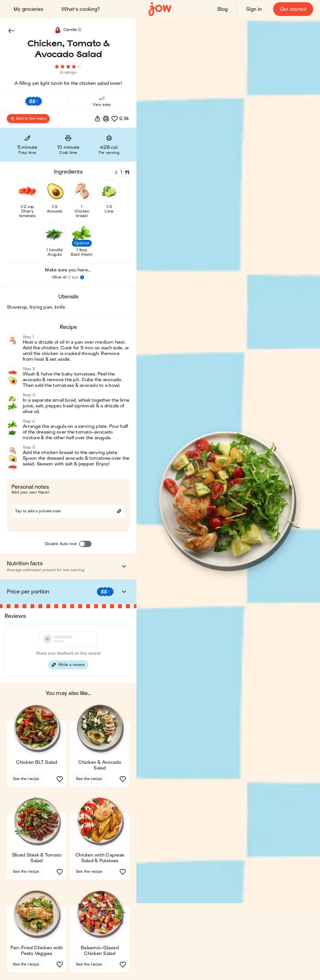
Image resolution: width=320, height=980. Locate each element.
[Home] (160, 9)
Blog (223, 9)
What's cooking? (81, 9)
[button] (11, 31)
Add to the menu (28, 119)
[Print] (106, 119)
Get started (293, 9)
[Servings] (122, 173)
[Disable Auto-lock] (85, 545)
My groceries (28, 9)
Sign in (254, 9)
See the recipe (26, 780)
